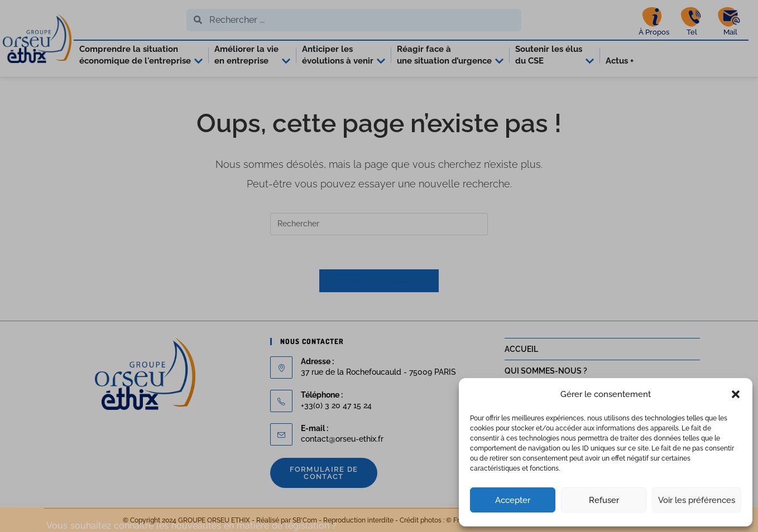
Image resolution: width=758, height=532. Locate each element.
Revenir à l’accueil (379, 281)
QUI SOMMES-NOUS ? (546, 371)
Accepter (513, 500)
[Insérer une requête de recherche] (379, 224)
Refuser (604, 500)
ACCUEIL (521, 349)
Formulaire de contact (324, 473)
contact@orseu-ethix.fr (342, 439)
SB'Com (305, 520)
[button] (736, 394)
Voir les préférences (697, 500)
